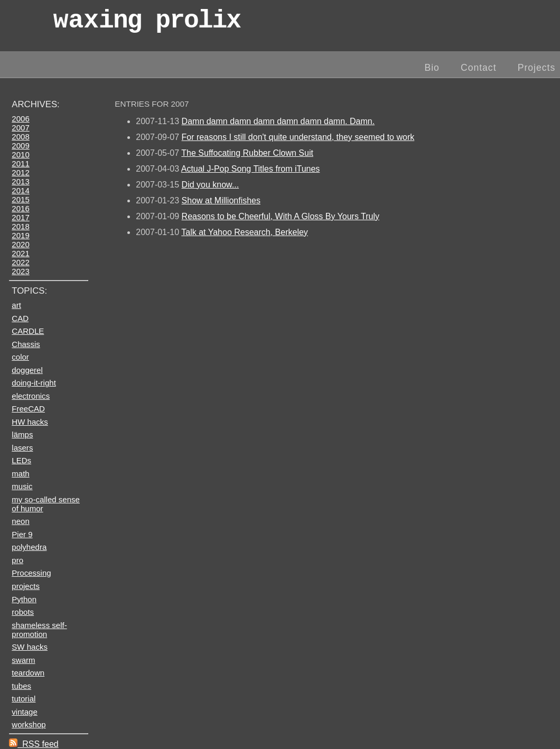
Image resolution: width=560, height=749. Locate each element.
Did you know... (211, 185)
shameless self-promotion (39, 630)
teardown (28, 673)
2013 (20, 181)
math (20, 474)
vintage (24, 712)
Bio (432, 68)
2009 (20, 146)
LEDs (21, 460)
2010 (20, 155)
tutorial (24, 699)
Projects (537, 68)
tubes (21, 686)
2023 (20, 271)
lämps (22, 434)
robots (23, 612)
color (20, 357)
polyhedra (29, 547)
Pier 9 (22, 534)
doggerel (27, 370)
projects (26, 586)
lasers (22, 448)
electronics (31, 396)
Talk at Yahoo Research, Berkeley (245, 232)
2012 (20, 172)
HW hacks (30, 422)
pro (17, 560)
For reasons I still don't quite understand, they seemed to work (298, 137)
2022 (20, 262)
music (22, 486)
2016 (20, 208)
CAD (20, 318)
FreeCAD (28, 409)
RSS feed (34, 744)
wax (147, 24)
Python (24, 599)
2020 (20, 244)
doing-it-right (34, 383)
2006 (20, 119)
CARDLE (28, 331)
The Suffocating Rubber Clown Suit (247, 153)
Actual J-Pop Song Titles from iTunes (251, 169)
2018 (20, 226)
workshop (29, 724)
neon (20, 521)
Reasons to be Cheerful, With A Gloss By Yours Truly (281, 216)
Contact (479, 68)
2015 (20, 199)
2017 (20, 217)
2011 (20, 163)
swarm (23, 660)
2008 (20, 137)
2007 (20, 128)
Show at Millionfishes (221, 200)
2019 (20, 235)
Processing (31, 573)
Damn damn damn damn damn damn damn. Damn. (278, 121)
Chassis (26, 344)
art (16, 305)
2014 (20, 190)
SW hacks (30, 647)
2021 (20, 253)
